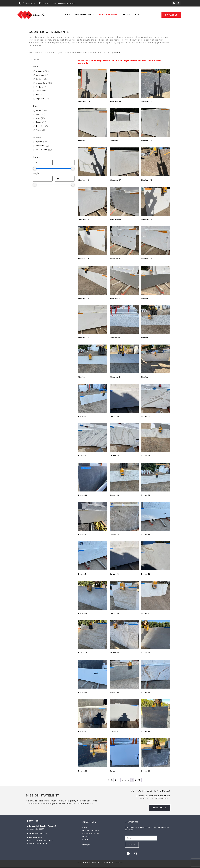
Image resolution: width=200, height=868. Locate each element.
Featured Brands (85, 15)
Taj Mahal (40, 99)
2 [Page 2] (112, 780)
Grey (38, 119)
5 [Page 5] (122, 780)
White (39, 111)
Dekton (39, 80)
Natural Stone (42, 150)
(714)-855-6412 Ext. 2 (160, 799)
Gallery (126, 15)
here (118, 53)
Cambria (40, 72)
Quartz (39, 142)
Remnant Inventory (108, 15)
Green (39, 130)
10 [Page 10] (139, 780)
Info (138, 15)
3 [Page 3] (115, 780)
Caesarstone (42, 84)
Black (38, 115)
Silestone (40, 76)
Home (68, 15)
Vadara (39, 87)
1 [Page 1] (109, 780)
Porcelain (40, 146)
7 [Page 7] (129, 780)
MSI (38, 95)
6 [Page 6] (125, 780)
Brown (39, 123)
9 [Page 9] (135, 780)
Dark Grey (40, 127)
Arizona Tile (41, 91)
